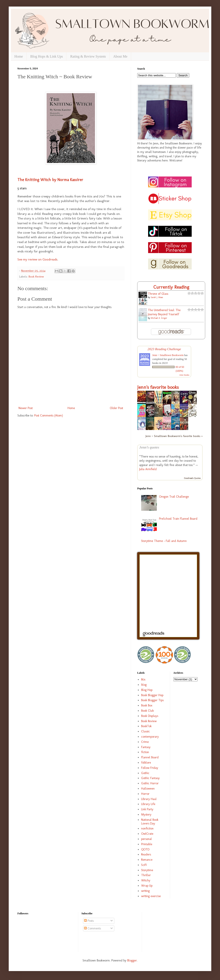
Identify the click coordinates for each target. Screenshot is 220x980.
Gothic (145, 773)
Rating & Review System (88, 56)
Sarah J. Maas (157, 297)
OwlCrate (147, 834)
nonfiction (147, 828)
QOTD (145, 849)
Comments (92, 928)
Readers (146, 854)
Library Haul (149, 799)
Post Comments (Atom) (49, 415)
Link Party (147, 809)
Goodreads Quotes (192, 478)
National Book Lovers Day (150, 822)
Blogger (132, 960)
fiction (145, 752)
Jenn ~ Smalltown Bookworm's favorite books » (174, 436)
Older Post (116, 408)
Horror (145, 794)
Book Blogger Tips (152, 700)
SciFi (144, 865)
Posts (89, 921)
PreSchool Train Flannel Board (178, 519)
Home (19, 56)
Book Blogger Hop (152, 695)
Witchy (146, 880)
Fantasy (146, 747)
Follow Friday (150, 768)
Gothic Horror (150, 783)
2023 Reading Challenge (164, 349)
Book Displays (150, 716)
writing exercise (151, 896)
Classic (146, 731)
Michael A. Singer (159, 318)
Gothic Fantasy (150, 778)
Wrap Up (147, 886)
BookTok (146, 726)
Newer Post (26, 408)
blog (144, 685)
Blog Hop (147, 690)
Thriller (146, 875)
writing (145, 891)
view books (184, 375)
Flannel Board (150, 757)
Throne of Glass (158, 294)
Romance (147, 860)
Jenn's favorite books (158, 387)
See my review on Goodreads (37, 259)
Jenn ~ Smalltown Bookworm (168, 355)
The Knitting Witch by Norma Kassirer (50, 180)
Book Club (147, 711)
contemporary (150, 737)
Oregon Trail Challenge (174, 497)
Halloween (148, 789)
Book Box (147, 705)
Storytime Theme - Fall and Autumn (164, 541)
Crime (145, 742)
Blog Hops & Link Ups (47, 56)
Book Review (36, 277)
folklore (146, 763)
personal (146, 839)
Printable (147, 844)
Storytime (147, 870)
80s (143, 679)
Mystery (146, 815)
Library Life (148, 804)
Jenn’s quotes (149, 447)
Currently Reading (171, 287)
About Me (120, 56)
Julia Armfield (148, 469)
